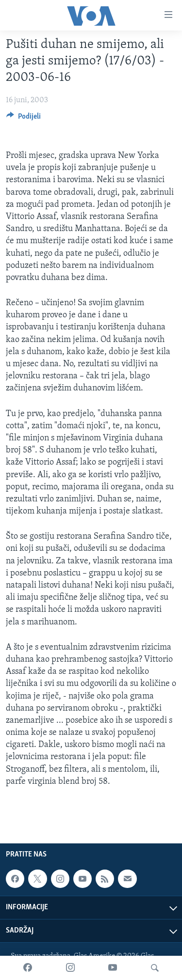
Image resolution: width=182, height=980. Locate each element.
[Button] (24, 119)
